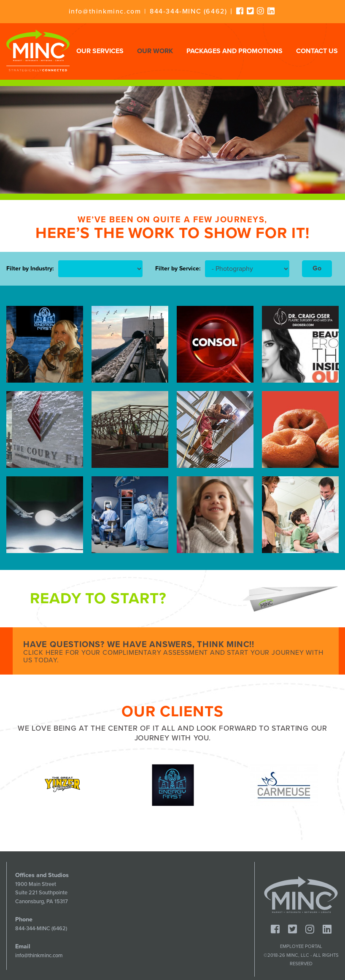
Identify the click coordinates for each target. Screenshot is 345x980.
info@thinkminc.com (105, 11)
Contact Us (317, 51)
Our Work (155, 51)
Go (317, 268)
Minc (301, 895)
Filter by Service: (178, 269)
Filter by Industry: (30, 269)
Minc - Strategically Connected (38, 50)
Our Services (100, 51)
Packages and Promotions (234, 51)
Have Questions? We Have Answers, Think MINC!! (176, 652)
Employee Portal (301, 946)
